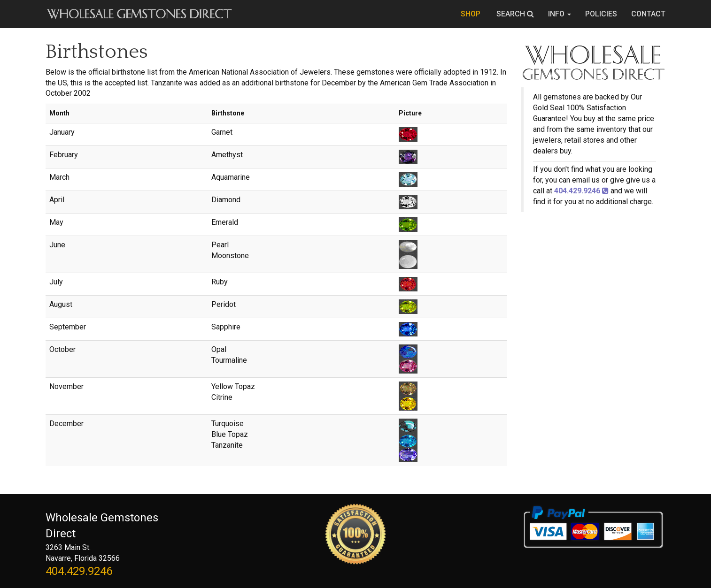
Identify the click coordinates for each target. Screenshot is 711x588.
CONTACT (648, 14)
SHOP (471, 14)
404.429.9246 (79, 571)
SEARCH (515, 14)
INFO (560, 14)
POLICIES (601, 14)
